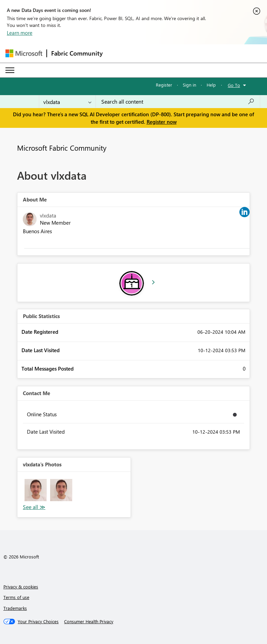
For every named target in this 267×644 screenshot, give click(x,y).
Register (164, 85)
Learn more (20, 33)
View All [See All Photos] (34, 507)
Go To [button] (234, 85)
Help (211, 85)
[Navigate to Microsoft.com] (24, 53)
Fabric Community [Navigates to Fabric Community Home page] (77, 53)
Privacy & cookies (21, 587)
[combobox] (178, 102)
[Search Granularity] (67, 102)
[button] (36, 490)
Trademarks (15, 608)
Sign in (189, 85)
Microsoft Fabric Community (62, 148)
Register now (162, 122)
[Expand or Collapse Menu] (10, 70)
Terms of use (16, 597)
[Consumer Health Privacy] (89, 621)
